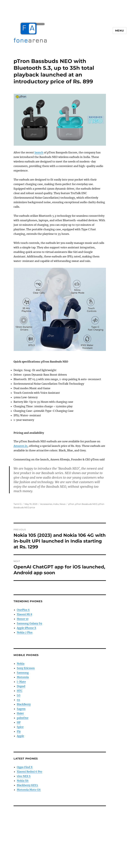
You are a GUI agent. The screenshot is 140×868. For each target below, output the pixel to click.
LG (19, 695)
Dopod (21, 686)
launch (39, 152)
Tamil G (18, 504)
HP (19, 722)
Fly (19, 731)
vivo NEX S (24, 776)
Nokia (21, 664)
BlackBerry (24, 704)
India (56, 504)
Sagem (21, 709)
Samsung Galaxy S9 (29, 623)
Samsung (23, 673)
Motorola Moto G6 (29, 790)
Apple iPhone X (26, 628)
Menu (120, 31)
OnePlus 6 (23, 610)
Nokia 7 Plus (25, 632)
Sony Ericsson (26, 668)
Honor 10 (23, 619)
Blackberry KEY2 (27, 785)
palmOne (23, 718)
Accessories (46, 504)
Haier (20, 713)
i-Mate (21, 682)
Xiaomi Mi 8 (24, 614)
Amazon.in (21, 446)
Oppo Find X (25, 767)
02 (18, 700)
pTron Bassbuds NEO (86, 504)
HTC (20, 691)
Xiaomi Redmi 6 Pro (29, 772)
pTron (71, 504)
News (62, 504)
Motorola (23, 677)
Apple (20, 736)
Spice (20, 727)
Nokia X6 (23, 781)
